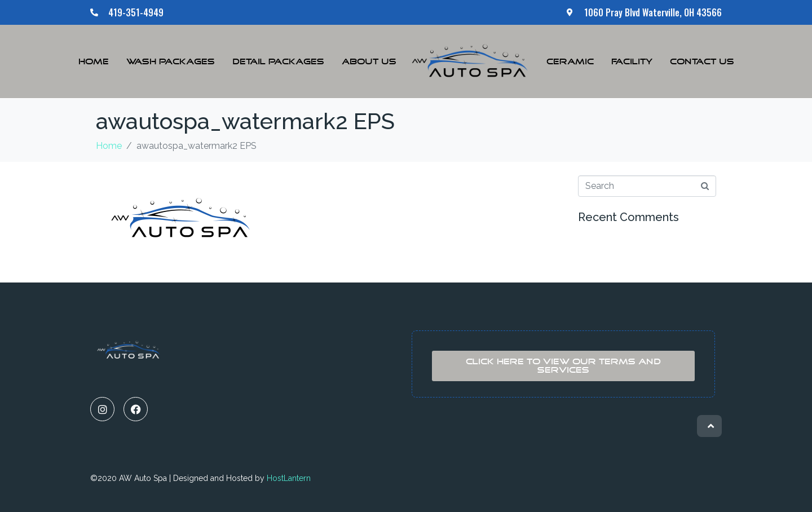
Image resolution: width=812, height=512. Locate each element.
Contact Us (702, 62)
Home (94, 62)
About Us (369, 62)
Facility (632, 62)
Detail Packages (278, 62)
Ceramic (570, 62)
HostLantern (289, 478)
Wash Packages (171, 62)
